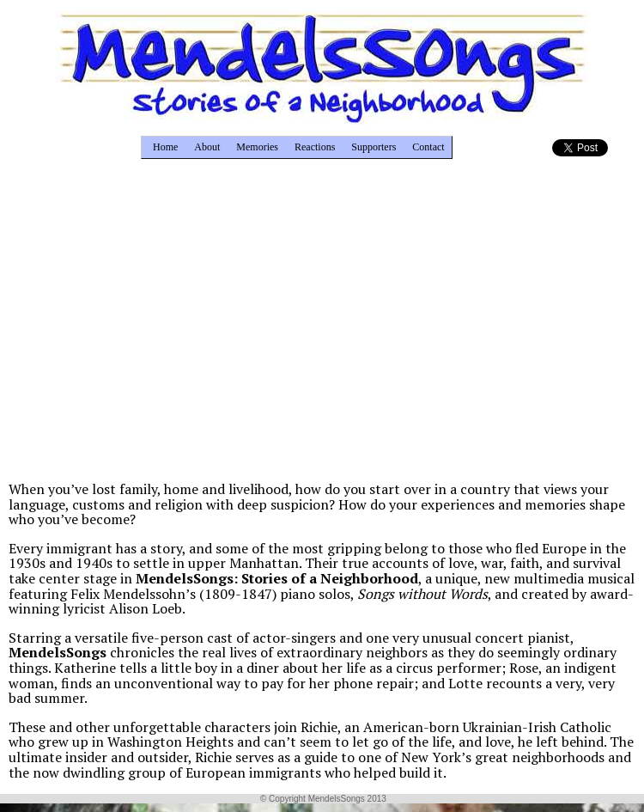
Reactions (315, 147)
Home (165, 147)
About (207, 147)
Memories (257, 147)
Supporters (374, 147)
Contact (428, 147)
